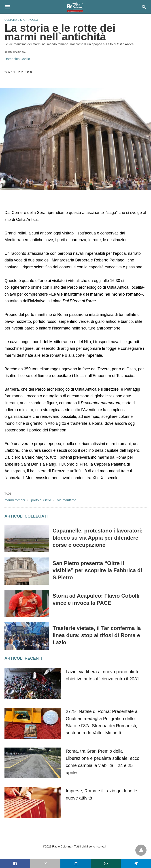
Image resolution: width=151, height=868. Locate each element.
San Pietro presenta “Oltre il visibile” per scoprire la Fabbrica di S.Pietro (97, 570)
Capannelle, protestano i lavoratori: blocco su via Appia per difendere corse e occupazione (98, 538)
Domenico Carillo (17, 59)
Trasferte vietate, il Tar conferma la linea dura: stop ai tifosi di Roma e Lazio (97, 635)
